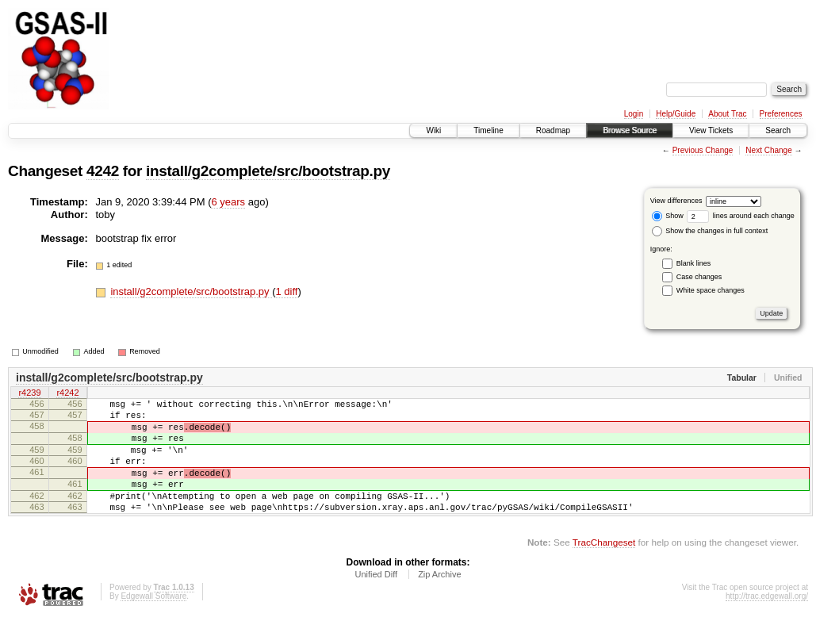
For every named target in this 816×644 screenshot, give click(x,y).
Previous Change (703, 150)
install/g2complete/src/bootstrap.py (268, 171)
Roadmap (553, 130)
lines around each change (741, 216)
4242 (103, 171)
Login (634, 114)
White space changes (711, 290)
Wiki (433, 130)
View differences (676, 201)
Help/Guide (676, 114)
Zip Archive (439, 600)
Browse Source (630, 130)
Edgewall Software (153, 622)
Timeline (488, 130)
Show (668, 216)
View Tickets (711, 130)
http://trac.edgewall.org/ (767, 622)
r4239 (29, 394)
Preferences (781, 114)
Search (778, 130)
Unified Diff (376, 600)
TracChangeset (604, 568)
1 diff (287, 291)
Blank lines (694, 263)
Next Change (768, 150)
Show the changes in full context (710, 231)
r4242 (67, 394)
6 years (228, 202)
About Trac (727, 114)
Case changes (699, 277)
